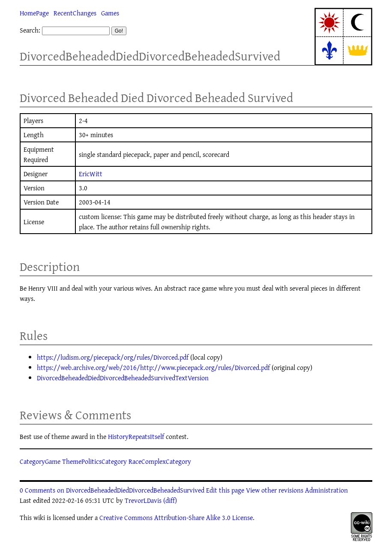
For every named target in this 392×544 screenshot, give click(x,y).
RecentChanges (75, 13)
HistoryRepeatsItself (136, 436)
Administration (326, 490)
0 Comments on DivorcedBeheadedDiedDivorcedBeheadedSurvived (112, 490)
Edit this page (225, 490)
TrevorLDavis (143, 500)
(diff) (170, 500)
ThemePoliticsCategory (94, 461)
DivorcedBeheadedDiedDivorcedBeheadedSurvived (150, 56)
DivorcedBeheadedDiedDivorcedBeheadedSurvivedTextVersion (123, 378)
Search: (30, 30)
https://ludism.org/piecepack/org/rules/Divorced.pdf (113, 357)
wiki (39, 517)
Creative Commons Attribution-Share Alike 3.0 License (176, 517)
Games (110, 13)
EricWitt (91, 174)
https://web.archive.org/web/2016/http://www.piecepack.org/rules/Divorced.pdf (153, 367)
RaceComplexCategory (160, 461)
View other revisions (275, 490)
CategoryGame (40, 461)
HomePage (34, 13)
